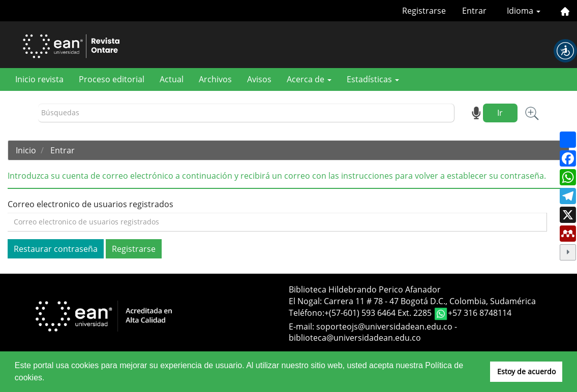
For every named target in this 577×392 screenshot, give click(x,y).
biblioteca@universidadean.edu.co (355, 338)
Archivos (215, 79)
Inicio (26, 150)
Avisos (259, 79)
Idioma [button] (524, 11)
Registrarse (424, 11)
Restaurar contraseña (56, 249)
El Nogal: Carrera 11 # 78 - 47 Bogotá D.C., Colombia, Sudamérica (412, 301)
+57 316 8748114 (480, 313)
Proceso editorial (112, 79)
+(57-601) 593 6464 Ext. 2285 (379, 313)
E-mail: (302, 326)
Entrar (474, 11)
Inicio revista (39, 79)
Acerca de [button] (309, 79)
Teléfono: (307, 313)
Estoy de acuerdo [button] (526, 371)
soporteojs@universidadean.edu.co (384, 326)
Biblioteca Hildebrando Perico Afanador (365, 289)
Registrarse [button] (134, 249)
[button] (565, 51)
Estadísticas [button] (373, 79)
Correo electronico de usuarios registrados (90, 204)
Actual (172, 79)
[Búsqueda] (246, 113)
